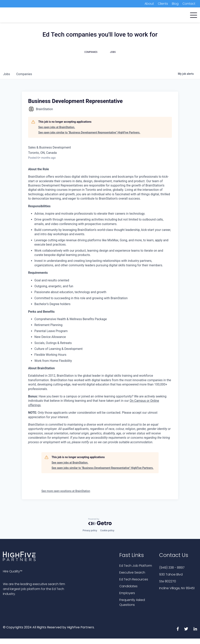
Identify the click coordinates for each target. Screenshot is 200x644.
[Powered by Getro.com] (100, 522)
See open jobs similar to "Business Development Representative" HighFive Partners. (89, 132)
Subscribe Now (176, 16)
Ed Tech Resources (134, 579)
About (149, 4)
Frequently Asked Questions (132, 602)
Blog (175, 4)
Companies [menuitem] (61, 16)
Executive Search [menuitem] (113, 16)
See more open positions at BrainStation (66, 491)
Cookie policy (107, 531)
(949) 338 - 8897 (172, 568)
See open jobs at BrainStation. (57, 127)
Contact (189, 4)
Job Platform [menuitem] (142, 16)
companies (24, 74)
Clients (163, 4)
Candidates (128, 586)
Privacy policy (90, 531)
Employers (127, 593)
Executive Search (132, 572)
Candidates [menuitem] (85, 16)
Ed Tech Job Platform (136, 566)
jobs (7, 74)
